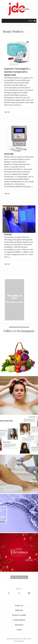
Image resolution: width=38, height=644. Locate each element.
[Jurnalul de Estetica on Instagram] (19, 593)
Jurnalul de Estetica (14, 639)
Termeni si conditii (19, 615)
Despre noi (19, 605)
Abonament (19, 625)
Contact (19, 630)
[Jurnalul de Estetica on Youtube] (29, 593)
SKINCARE (9, 154)
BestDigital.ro (19, 641)
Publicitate (19, 610)
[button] (31, 21)
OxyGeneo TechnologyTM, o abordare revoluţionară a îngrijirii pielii (17, 72)
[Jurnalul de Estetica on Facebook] (9, 593)
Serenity (8, 234)
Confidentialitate (19, 620)
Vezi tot (7, 112)
